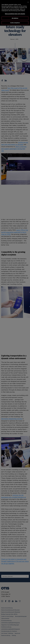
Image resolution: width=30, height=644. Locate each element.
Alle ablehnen (15, 17)
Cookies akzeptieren (15, 21)
